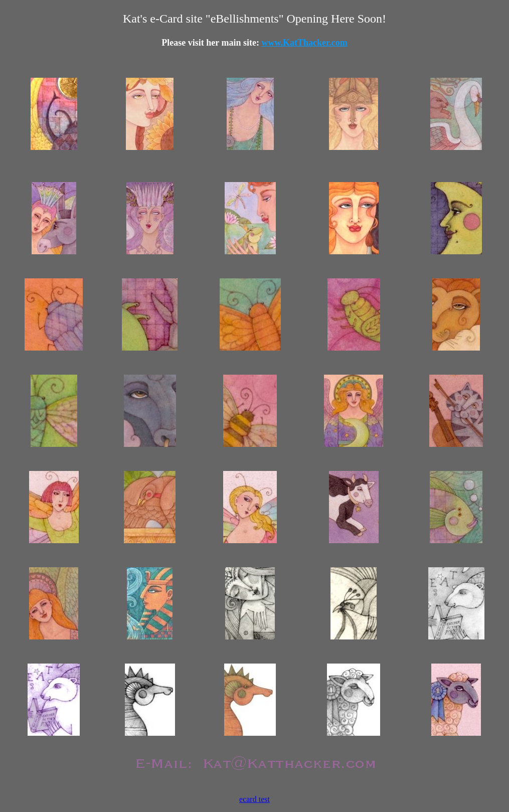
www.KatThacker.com (304, 43)
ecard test (254, 799)
